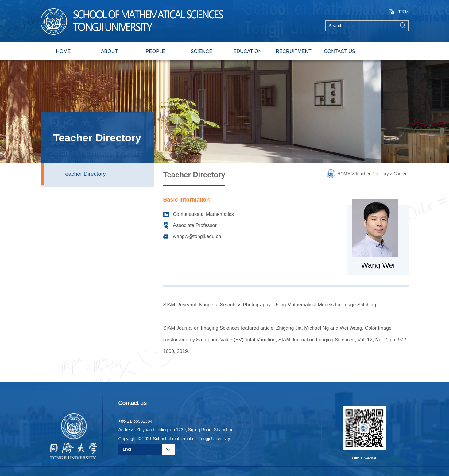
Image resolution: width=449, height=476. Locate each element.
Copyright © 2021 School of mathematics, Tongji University (174, 439)
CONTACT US (340, 51)
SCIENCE (201, 51)
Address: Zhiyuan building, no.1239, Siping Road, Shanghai (175, 430)
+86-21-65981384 (135, 421)
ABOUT (109, 51)
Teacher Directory (84, 174)
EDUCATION (248, 51)
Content (401, 174)
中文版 (399, 12)
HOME (64, 51)
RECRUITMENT (293, 51)
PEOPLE (155, 51)
